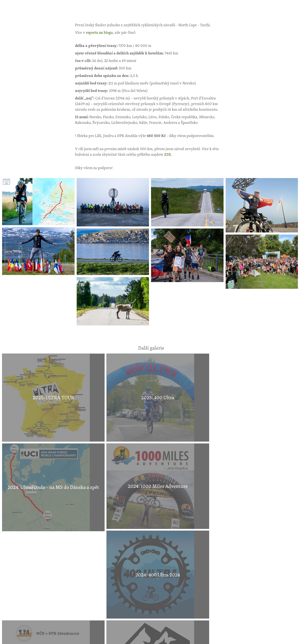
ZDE (168, 154)
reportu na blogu (99, 32)
